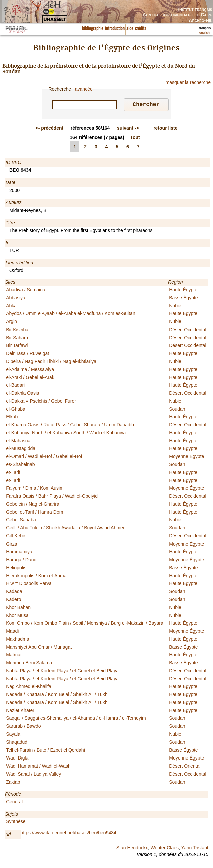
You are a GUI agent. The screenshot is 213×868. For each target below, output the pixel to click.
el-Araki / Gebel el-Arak (30, 378)
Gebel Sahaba (21, 521)
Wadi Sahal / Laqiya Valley (33, 775)
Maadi (12, 632)
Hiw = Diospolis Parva (29, 584)
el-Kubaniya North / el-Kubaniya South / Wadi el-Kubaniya (66, 434)
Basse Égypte (183, 299)
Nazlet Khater (20, 711)
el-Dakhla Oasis (22, 394)
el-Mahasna (18, 442)
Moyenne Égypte (186, 457)
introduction (115, 29)
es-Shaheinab (20, 465)
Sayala (13, 735)
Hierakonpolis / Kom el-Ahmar (37, 577)
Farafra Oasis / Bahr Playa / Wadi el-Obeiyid (52, 497)
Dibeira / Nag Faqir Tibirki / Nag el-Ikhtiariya (51, 362)
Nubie (175, 307)
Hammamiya (19, 553)
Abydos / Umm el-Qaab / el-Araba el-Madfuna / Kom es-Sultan (71, 314)
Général (14, 803)
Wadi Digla (17, 759)
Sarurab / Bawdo (23, 727)
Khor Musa (17, 616)
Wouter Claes (164, 849)
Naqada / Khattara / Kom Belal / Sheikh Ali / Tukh (57, 695)
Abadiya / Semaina (26, 291)
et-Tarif (13, 473)
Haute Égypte (183, 291)
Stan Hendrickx (132, 849)
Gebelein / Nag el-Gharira (33, 505)
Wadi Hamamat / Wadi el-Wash (38, 767)
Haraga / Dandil (22, 561)
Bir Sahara (17, 339)
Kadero (13, 600)
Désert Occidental (187, 331)
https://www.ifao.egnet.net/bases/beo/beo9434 (68, 834)
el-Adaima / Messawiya (30, 370)
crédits (140, 29)
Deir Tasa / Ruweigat (27, 354)
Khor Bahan (18, 608)
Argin (11, 322)
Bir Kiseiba (17, 331)
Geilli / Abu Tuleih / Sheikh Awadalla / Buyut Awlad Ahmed (66, 529)
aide (130, 29)
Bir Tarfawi (17, 346)
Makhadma (17, 640)
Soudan (177, 410)
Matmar (14, 656)
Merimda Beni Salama (29, 664)
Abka (11, 307)
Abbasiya (16, 299)
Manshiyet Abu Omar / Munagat (39, 648)
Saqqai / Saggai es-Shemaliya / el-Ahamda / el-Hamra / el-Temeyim (76, 719)
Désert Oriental (185, 767)
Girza (11, 545)
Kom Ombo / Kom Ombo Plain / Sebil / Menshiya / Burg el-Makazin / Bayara (85, 624)
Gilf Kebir (16, 537)
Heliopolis (16, 569)
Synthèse (16, 822)
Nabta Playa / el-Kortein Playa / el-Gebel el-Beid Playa (62, 672)
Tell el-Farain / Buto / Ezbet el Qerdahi (45, 751)
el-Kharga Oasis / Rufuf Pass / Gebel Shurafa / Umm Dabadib (70, 426)
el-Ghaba (16, 410)
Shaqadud (17, 743)
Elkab (12, 418)
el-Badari (15, 386)
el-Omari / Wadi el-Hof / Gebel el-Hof (44, 457)
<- (50, 129)
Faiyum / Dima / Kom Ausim (35, 489)
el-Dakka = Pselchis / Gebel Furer (41, 402)
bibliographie (93, 29)
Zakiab (13, 783)
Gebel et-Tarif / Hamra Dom (34, 513)
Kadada (14, 592)
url (8, 835)
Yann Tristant (195, 849)
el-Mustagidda (21, 449)
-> (128, 129)
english (204, 33)
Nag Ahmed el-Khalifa (28, 687)
